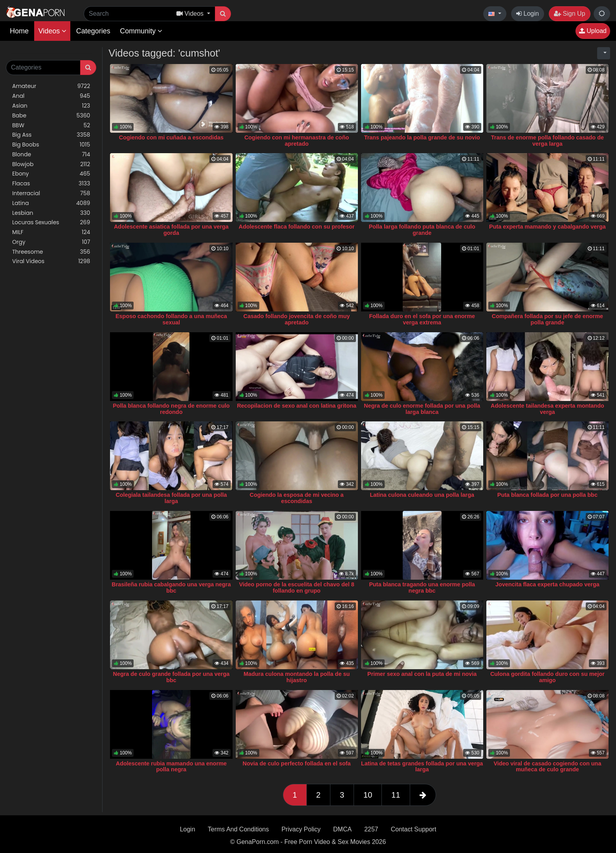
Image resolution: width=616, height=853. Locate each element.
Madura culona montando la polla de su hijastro (297, 677)
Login (528, 14)
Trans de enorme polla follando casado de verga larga (547, 141)
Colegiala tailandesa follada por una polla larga (171, 498)
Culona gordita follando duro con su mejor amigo (547, 677)
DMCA (342, 829)
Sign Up (569, 14)
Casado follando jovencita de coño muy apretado (297, 319)
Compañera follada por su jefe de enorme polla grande (547, 319)
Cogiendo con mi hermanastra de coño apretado (297, 141)
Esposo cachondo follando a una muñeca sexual (171, 319)
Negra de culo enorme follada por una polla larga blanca (422, 409)
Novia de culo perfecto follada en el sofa (297, 763)
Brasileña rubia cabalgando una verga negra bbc (171, 588)
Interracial (51, 193)
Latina (51, 203)
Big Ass (51, 135)
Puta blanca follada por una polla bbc (547, 495)
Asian (51, 106)
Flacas (51, 184)
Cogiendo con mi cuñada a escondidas (171, 137)
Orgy (51, 242)
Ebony (51, 174)
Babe (51, 116)
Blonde (51, 155)
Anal (51, 96)
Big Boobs (51, 145)
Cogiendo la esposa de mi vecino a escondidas (297, 498)
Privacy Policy (301, 829)
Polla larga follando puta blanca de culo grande (422, 230)
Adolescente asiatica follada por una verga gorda (171, 230)
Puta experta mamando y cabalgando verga (547, 227)
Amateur (51, 86)
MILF (51, 232)
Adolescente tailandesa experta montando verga (547, 409)
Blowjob (51, 164)
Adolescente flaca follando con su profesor (297, 227)
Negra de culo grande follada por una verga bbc (171, 677)
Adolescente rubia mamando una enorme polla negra (171, 767)
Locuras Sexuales (51, 222)
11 (396, 795)
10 (368, 795)
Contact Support (414, 829)
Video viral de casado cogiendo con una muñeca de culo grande (547, 767)
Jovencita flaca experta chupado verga (547, 584)
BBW (51, 125)
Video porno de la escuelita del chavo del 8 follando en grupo (296, 588)
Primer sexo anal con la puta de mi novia (422, 674)
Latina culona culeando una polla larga (422, 495)
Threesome (51, 252)
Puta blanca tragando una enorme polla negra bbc (422, 588)
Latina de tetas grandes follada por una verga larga (422, 767)
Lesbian (51, 213)
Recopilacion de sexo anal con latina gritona (297, 406)
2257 (371, 829)
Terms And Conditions (238, 829)
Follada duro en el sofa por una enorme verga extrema (422, 319)
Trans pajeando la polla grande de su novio (422, 137)
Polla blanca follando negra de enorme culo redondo (171, 409)
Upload (593, 31)
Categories (93, 31)
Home (19, 31)
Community (141, 31)
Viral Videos (51, 261)
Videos (52, 31)
